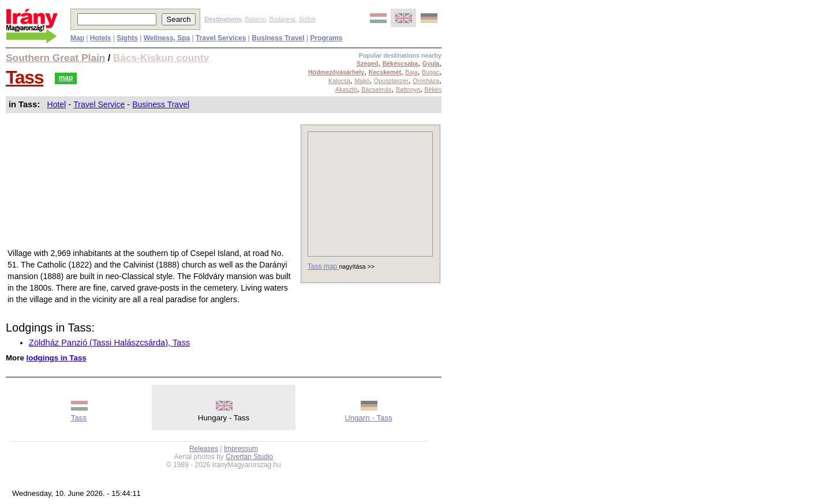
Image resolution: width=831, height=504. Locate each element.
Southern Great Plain (55, 58)
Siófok (307, 19)
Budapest (282, 19)
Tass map (323, 266)
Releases (204, 449)
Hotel (57, 104)
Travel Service (99, 104)
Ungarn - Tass (368, 418)
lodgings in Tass (57, 358)
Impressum (241, 449)
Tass (25, 77)
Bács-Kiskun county (161, 58)
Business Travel (161, 104)
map (66, 78)
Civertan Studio (249, 457)
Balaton (255, 19)
